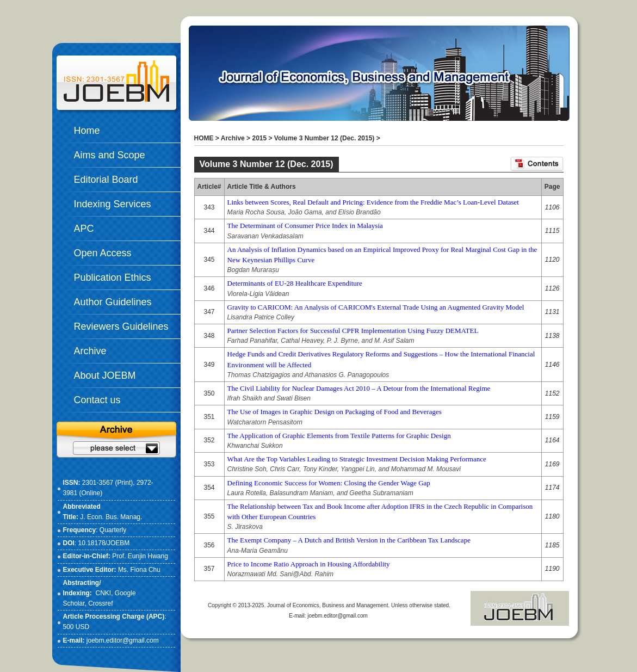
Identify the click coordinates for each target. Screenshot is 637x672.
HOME (204, 138)
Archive (233, 138)
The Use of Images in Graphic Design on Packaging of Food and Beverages (335, 412)
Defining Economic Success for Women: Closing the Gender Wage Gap (329, 483)
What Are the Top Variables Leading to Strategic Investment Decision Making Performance (357, 459)
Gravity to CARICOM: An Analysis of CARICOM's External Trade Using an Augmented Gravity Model (376, 307)
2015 (259, 138)
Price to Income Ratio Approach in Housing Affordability (309, 564)
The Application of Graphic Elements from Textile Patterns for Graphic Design (339, 436)
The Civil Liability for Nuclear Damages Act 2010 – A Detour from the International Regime (359, 388)
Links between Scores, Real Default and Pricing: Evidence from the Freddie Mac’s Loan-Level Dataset (373, 202)
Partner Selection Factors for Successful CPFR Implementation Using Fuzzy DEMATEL (353, 331)
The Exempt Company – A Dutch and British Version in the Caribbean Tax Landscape (349, 540)
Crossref (100, 603)
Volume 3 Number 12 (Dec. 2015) (324, 138)
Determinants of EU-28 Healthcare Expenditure (295, 283)
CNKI (104, 593)
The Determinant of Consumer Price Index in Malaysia (305, 226)
